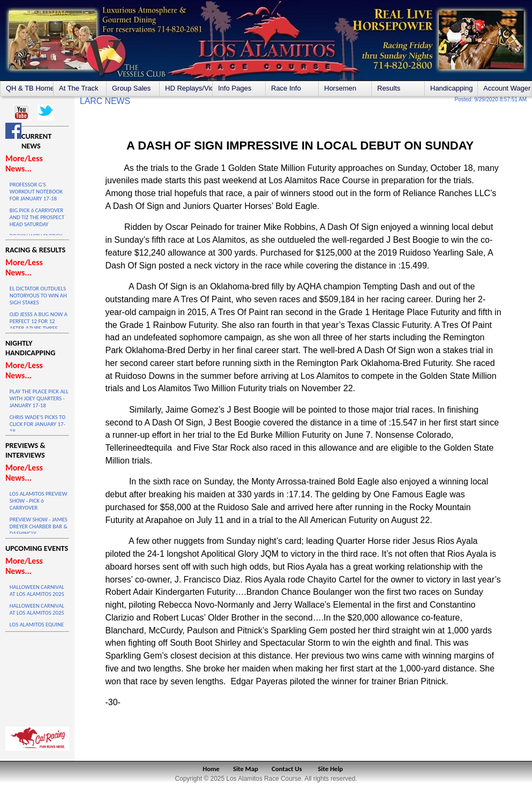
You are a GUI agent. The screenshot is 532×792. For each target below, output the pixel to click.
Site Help (330, 769)
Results (389, 88)
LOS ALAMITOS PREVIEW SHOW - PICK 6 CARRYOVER (38, 501)
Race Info (286, 88)
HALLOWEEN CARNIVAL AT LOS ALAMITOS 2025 (37, 591)
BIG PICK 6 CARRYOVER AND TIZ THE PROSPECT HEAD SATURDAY (37, 217)
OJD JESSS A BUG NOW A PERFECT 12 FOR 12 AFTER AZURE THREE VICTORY (39, 325)
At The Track (78, 88)
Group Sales (131, 88)
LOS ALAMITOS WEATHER (37, 677)
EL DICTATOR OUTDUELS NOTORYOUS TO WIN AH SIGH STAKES (38, 296)
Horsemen (340, 88)
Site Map (246, 769)
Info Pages (235, 88)
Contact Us (287, 769)
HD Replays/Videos (189, 88)
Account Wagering (507, 88)
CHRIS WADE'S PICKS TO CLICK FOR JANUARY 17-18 (38, 424)
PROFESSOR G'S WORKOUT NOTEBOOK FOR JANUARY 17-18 (36, 192)
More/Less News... (24, 163)
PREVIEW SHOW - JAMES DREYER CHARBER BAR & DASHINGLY (39, 526)
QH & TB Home (29, 88)
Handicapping (452, 88)
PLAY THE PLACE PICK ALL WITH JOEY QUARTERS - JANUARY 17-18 (39, 398)
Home (211, 769)
